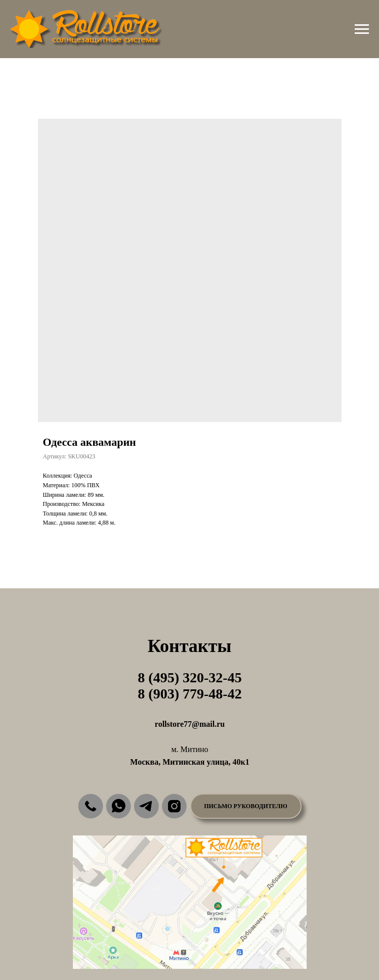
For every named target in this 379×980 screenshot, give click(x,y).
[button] (246, 806)
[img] (91, 806)
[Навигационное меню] (362, 29)
